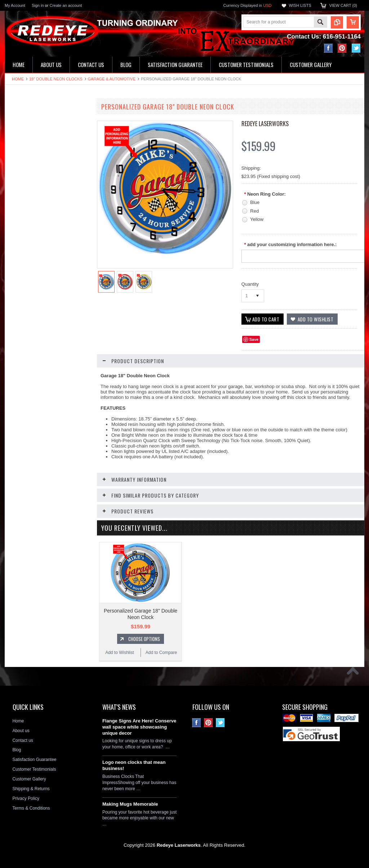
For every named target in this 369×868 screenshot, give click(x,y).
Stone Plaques (23, 267)
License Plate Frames (30, 242)
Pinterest (342, 48)
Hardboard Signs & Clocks (34, 181)
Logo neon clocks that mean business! (134, 765)
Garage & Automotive (112, 79)
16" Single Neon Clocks (31, 133)
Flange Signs (21, 206)
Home (18, 79)
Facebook (328, 48)
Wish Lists (300, 5)
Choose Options (52, 405)
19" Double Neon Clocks (56, 79)
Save (254, 339)
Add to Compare (69, 418)
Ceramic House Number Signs (38, 193)
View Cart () (343, 5)
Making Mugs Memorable (130, 804)
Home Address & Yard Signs (36, 169)
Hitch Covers (21, 255)
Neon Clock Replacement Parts (39, 279)
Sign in (38, 5)
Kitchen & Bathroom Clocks (35, 157)
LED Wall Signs (24, 145)
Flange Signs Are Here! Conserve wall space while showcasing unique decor (139, 727)
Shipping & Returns (31, 788)
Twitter (356, 48)
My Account (15, 5)
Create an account (66, 5)
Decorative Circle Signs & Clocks (40, 218)
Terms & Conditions (31, 808)
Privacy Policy (26, 798)
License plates (23, 230)
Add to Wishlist (26, 418)
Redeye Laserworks (265, 124)
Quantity (250, 284)
